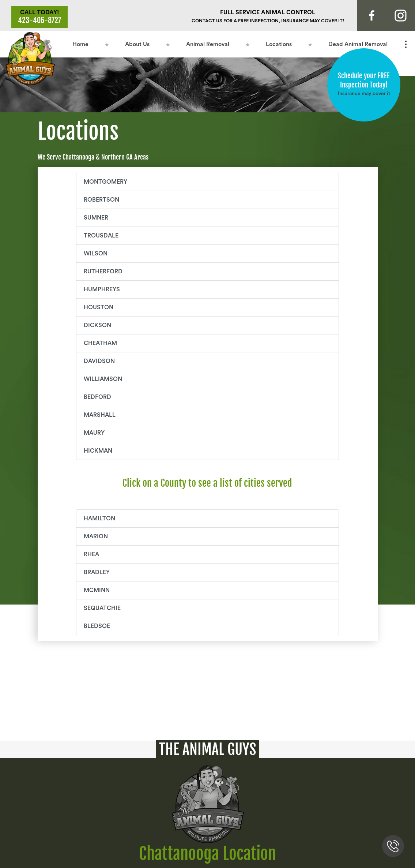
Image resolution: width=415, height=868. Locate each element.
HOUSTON (99, 307)
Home (80, 44)
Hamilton (99, 519)
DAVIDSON (99, 361)
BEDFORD (97, 397)
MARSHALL (100, 415)
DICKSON (97, 325)
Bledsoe (97, 626)
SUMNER (96, 218)
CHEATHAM (100, 343)
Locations (279, 44)
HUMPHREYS (102, 289)
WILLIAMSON (103, 379)
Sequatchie (102, 608)
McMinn (97, 590)
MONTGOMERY (105, 182)
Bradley (97, 572)
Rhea (91, 554)
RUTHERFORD (103, 272)
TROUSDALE (101, 236)
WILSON (96, 254)
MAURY (94, 433)
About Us (137, 44)
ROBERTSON (101, 200)
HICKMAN (98, 451)
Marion (96, 536)
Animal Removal (208, 44)
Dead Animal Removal (358, 44)
